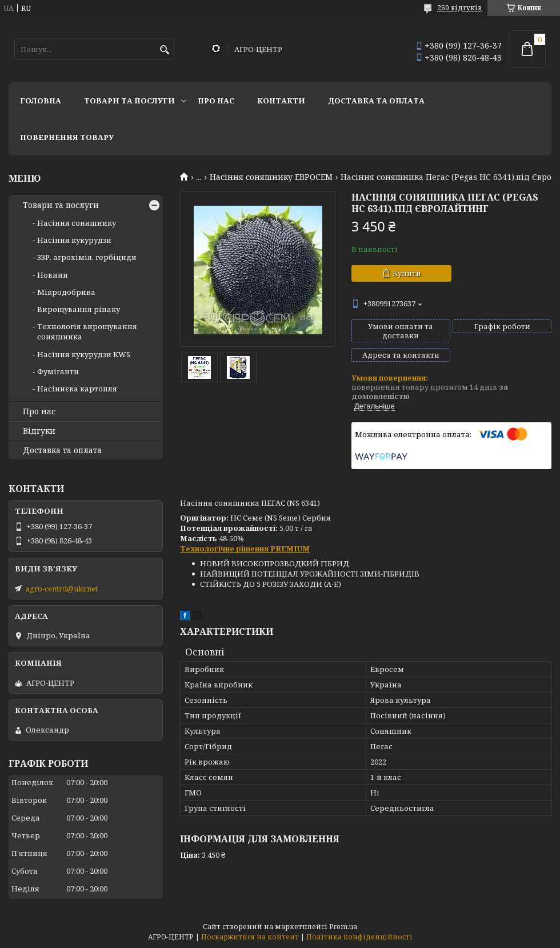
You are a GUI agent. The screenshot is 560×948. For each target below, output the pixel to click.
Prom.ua (343, 927)
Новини (53, 275)
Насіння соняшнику (77, 223)
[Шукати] (164, 50)
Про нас (216, 101)
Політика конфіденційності (359, 937)
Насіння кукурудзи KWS (84, 354)
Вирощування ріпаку (79, 309)
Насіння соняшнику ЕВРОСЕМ (271, 177)
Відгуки (39, 431)
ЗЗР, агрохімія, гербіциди (87, 257)
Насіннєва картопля (77, 389)
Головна (41, 101)
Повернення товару (67, 137)
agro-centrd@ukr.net (62, 589)
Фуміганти (58, 371)
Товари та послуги (129, 101)
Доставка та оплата (376, 101)
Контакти (281, 101)
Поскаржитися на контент (250, 937)
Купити (407, 273)
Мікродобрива (66, 292)
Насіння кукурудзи (74, 240)
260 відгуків (459, 8)
